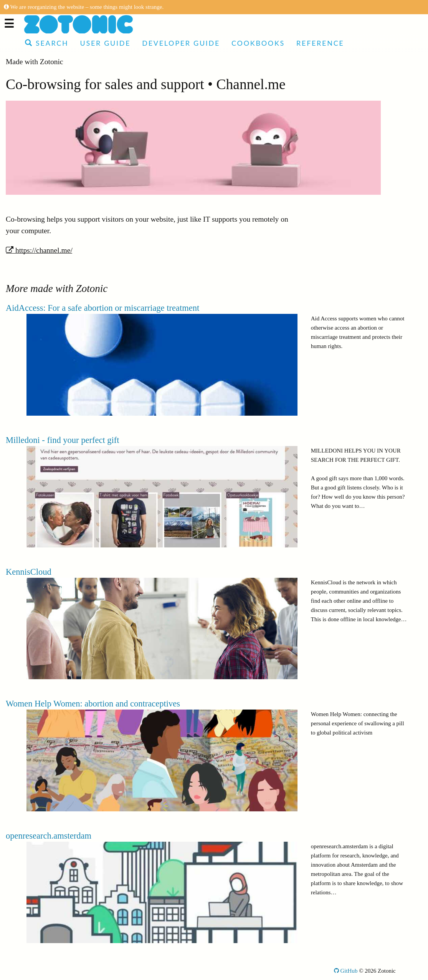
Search (47, 43)
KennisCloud (29, 572)
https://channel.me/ (39, 250)
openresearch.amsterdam (49, 836)
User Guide (105, 43)
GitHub (346, 971)
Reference (320, 43)
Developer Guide (181, 43)
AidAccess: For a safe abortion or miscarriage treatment (102, 308)
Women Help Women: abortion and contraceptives (93, 704)
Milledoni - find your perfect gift (63, 440)
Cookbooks (258, 43)
